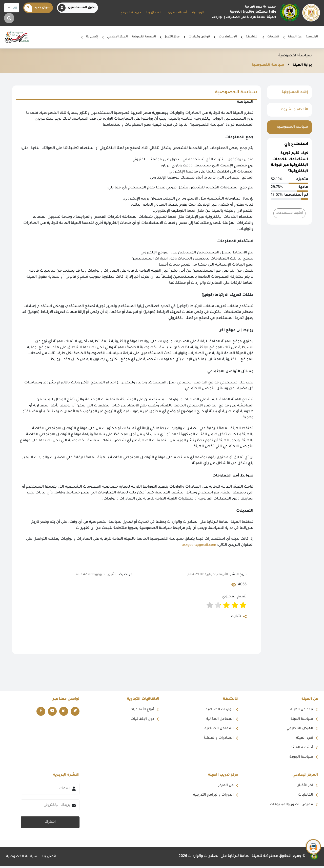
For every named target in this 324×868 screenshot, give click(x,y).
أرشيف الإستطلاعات (289, 213)
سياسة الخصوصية (266, 65)
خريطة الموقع (131, 13)
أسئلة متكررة (177, 13)
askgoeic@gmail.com (198, 545)
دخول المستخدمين (77, 8)
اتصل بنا (51, 859)
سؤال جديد (37, 8)
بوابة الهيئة (301, 65)
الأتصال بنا (154, 13)
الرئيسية (198, 13)
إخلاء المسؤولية (295, 92)
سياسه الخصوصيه (292, 127)
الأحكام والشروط (294, 110)
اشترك (50, 824)
